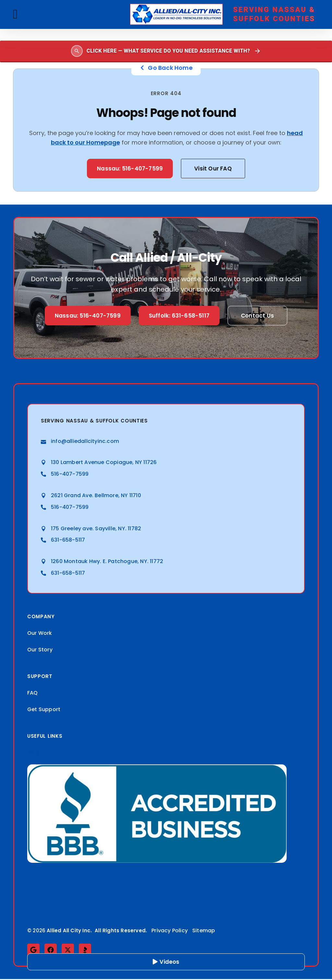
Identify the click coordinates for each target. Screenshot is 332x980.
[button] (15, 14)
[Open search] (166, 51)
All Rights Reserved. (121, 931)
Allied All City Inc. (69, 931)
